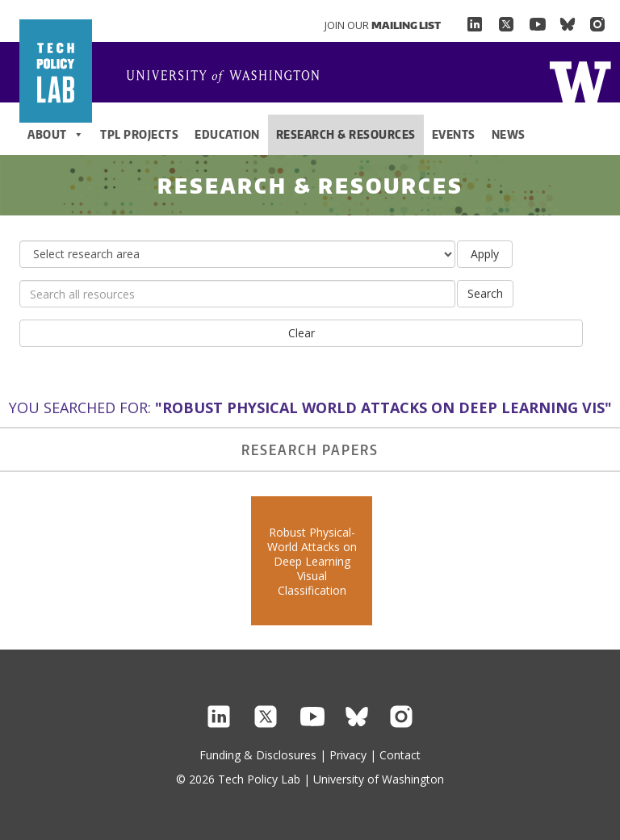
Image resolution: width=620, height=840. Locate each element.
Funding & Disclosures (258, 755)
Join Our (383, 25)
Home (229, 77)
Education (227, 134)
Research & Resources (346, 134)
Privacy (348, 755)
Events (454, 134)
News (509, 134)
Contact (400, 755)
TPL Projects (139, 134)
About (56, 135)
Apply (485, 254)
